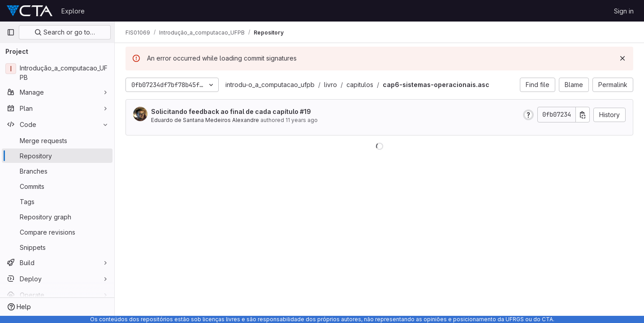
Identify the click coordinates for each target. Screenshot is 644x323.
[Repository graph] (57, 217)
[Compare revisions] (57, 232)
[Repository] (57, 156)
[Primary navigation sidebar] (11, 32)
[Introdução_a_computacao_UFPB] (57, 73)
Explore (73, 11)
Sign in (624, 11)
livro (331, 85)
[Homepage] (30, 11)
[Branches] (57, 171)
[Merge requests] (57, 140)
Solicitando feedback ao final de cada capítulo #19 (231, 111)
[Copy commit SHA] (583, 115)
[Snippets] (57, 247)
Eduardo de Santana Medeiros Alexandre (205, 120)
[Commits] (57, 186)
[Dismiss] (622, 58)
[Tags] (57, 201)
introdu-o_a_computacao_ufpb (270, 85)
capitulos (360, 85)
